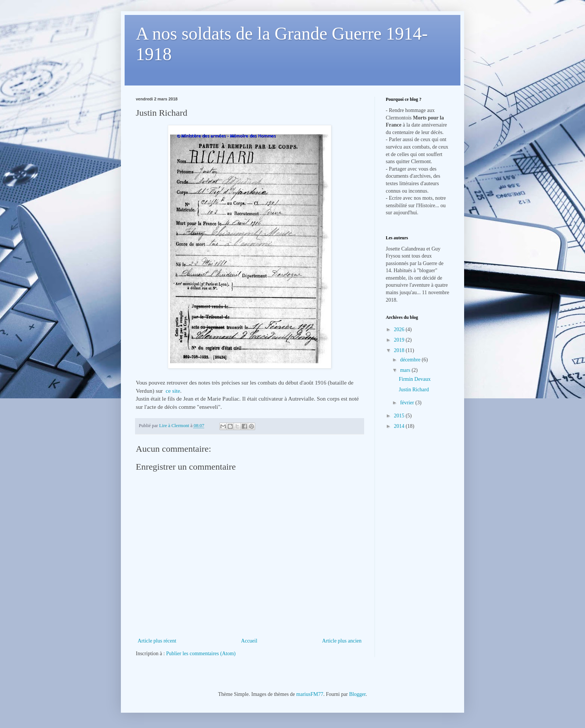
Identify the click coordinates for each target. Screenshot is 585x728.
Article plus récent (157, 641)
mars (406, 370)
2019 (400, 340)
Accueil (249, 641)
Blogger (357, 694)
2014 (400, 426)
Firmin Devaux (415, 379)
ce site (173, 391)
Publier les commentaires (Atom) (201, 654)
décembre (411, 360)
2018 (400, 350)
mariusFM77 (310, 694)
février (408, 403)
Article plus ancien (342, 641)
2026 (400, 329)
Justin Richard (414, 390)
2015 (400, 416)
